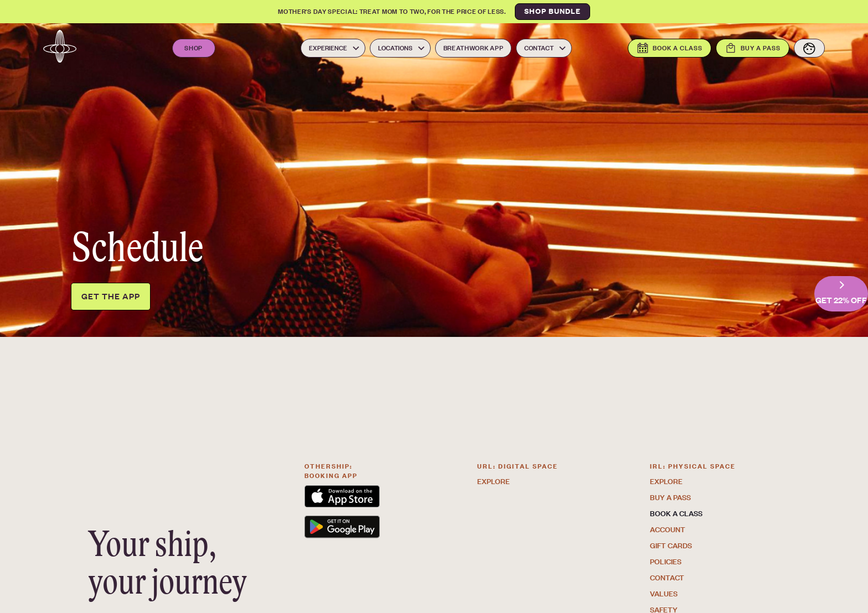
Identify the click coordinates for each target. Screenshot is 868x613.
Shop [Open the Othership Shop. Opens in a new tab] (193, 48)
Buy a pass (670, 497)
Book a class (676, 513)
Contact (667, 578)
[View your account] (809, 48)
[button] (333, 48)
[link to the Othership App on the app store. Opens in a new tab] (369, 498)
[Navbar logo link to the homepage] (60, 48)
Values (664, 594)
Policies (666, 562)
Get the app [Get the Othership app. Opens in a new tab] (111, 296)
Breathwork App (474, 48)
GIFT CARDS (671, 546)
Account (668, 529)
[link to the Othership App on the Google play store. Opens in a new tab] (369, 529)
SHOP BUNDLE (552, 11)
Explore (494, 481)
